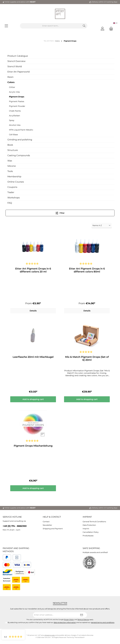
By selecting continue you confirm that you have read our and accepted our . (61, 623)
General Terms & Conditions (94, 522)
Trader (11, 192)
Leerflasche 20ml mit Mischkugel (33, 357)
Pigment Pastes (17, 101)
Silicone (12, 166)
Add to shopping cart (33, 400)
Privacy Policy (69, 620)
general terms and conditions (103, 623)
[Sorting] (102, 226)
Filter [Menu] (60, 212)
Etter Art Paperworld (19, 72)
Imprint (87, 517)
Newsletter (47, 525)
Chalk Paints (15, 111)
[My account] (102, 29)
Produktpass (88, 536)
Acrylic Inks (14, 92)
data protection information (65, 623)
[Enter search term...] (51, 26)
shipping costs (50, 635)
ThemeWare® (79, 637)
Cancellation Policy (91, 532)
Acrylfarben (14, 116)
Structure (13, 150)
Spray (12, 120)
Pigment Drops (17, 97)
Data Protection (89, 525)
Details (33, 311)
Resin (10, 77)
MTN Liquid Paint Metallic (21, 130)
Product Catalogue (18, 56)
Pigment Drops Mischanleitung (33, 446)
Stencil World (15, 66)
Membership (14, 177)
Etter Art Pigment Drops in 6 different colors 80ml (87, 270)
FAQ (10, 203)
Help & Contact (52, 517)
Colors (11, 82)
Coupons (12, 187)
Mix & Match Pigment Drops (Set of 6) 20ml (87, 359)
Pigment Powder (17, 106)
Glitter (12, 87)
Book (10, 145)
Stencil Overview (16, 61)
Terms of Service (83, 620)
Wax (10, 161)
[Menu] (6, 26)
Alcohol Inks (15, 125)
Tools (10, 171)
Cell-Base (13, 135)
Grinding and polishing (20, 140)
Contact (46, 522)
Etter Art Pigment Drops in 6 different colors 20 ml (33, 270)
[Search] (84, 26)
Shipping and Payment (53, 529)
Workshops (14, 198)
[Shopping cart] (110, 29)
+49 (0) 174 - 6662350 (15, 526)
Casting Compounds (19, 155)
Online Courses (16, 182)
